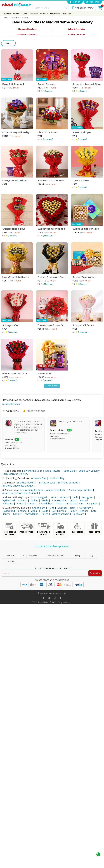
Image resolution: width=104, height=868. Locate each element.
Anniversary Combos (81, 490)
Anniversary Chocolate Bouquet (20, 493)
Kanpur (31, 503)
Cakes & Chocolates (76, 29)
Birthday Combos (68, 483)
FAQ (91, 556)
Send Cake (70, 471)
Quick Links (8, 464)
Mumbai (64, 497)
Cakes (26, 13)
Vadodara (8, 503)
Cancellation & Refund (55, 556)
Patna (59, 503)
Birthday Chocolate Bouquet (18, 486)
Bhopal (84, 500)
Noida (45, 500)
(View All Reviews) (11, 404)
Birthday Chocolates (77, 34)
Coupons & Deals (30, 556)
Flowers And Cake (32, 471)
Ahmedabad (46, 503)
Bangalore (93, 503)
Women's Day (38, 478)
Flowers (17, 13)
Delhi (75, 497)
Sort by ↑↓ (8, 43)
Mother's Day (57, 478)
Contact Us (11, 561)
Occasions (67, 13)
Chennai (23, 500)
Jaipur (73, 500)
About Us (10, 556)
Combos (34, 13)
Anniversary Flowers (31, 490)
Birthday (44, 13)
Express (8, 13)
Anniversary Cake (56, 490)
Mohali (34, 500)
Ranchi (20, 503)
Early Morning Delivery (15, 474)
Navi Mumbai (59, 500)
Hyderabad (9, 500)
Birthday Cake (47, 483)
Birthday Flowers (26, 483)
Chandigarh (41, 497)
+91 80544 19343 (83, 8)
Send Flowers (53, 471)
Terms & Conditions (40, 602)
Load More (52, 386)
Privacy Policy (55, 602)
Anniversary (55, 13)
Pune (54, 497)
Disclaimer (67, 602)
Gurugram (87, 497)
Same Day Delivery (89, 471)
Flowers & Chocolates (27, 29)
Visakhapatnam (75, 503)
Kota (94, 511)
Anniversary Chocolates (27, 34)
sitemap (77, 556)
